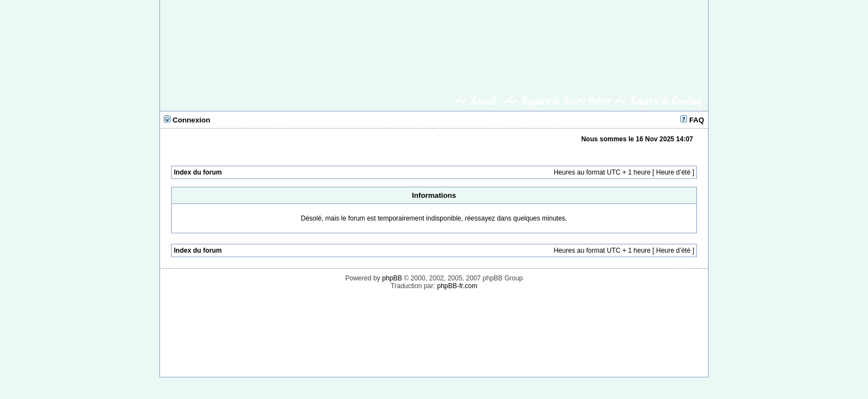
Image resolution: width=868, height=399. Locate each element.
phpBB (392, 278)
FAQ (692, 120)
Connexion (187, 120)
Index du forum (198, 172)
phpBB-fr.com (457, 286)
